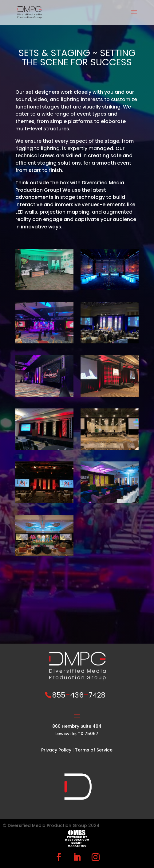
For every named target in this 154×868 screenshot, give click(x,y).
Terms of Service (94, 750)
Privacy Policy (56, 750)
